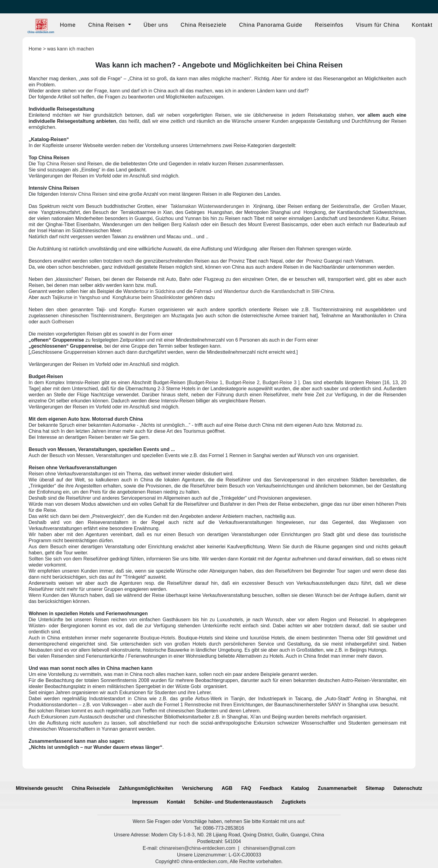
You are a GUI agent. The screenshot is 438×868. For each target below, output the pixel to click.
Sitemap (375, 788)
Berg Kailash (185, 224)
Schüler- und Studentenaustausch (233, 802)
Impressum (145, 802)
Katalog (300, 788)
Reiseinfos (329, 25)
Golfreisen (63, 322)
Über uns (156, 25)
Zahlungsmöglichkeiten (146, 788)
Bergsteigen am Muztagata (164, 316)
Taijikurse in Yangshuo (76, 297)
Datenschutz (408, 788)
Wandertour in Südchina (149, 291)
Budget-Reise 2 (242, 382)
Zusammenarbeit (337, 788)
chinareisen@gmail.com (269, 848)
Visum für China (378, 25)
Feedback (271, 788)
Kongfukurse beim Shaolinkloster (148, 297)
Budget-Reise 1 (206, 382)
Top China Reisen (56, 164)
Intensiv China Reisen (84, 194)
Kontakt (422, 25)
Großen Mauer (389, 206)
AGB (227, 788)
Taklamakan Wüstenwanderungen (207, 206)
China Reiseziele (204, 25)
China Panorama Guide (271, 25)
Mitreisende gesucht (39, 788)
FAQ (246, 788)
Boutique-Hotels (158, 638)
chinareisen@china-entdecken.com (197, 848)
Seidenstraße (345, 206)
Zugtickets (294, 802)
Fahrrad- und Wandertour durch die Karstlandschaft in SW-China (264, 291)
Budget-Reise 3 (280, 382)
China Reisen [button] (107, 25)
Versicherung (197, 788)
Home (68, 25)
